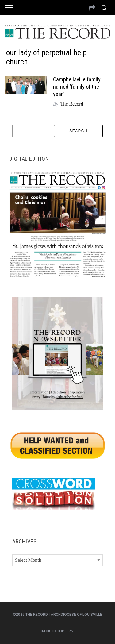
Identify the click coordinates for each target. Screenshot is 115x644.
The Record (72, 104)
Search (78, 131)
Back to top (57, 631)
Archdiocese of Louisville (76, 615)
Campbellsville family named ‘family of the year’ (77, 87)
